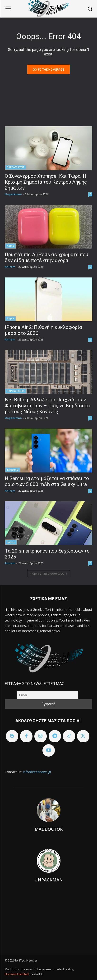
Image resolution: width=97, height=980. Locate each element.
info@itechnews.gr (37, 772)
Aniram (10, 267)
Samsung (13, 470)
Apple (10, 246)
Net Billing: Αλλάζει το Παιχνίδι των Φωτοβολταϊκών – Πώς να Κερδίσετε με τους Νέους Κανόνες (47, 406)
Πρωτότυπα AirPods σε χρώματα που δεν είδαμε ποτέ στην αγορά (46, 257)
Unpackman (13, 194)
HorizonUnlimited (17, 974)
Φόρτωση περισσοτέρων (49, 574)
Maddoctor (49, 829)
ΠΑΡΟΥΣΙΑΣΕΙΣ (16, 167)
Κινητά (11, 542)
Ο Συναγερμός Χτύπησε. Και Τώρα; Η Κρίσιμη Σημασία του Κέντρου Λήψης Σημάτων (46, 182)
